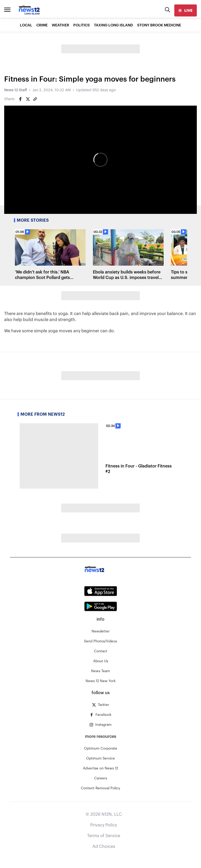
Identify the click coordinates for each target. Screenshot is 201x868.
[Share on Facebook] (20, 99)
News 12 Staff (16, 90)
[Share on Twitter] (28, 99)
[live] (186, 10)
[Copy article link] (35, 99)
